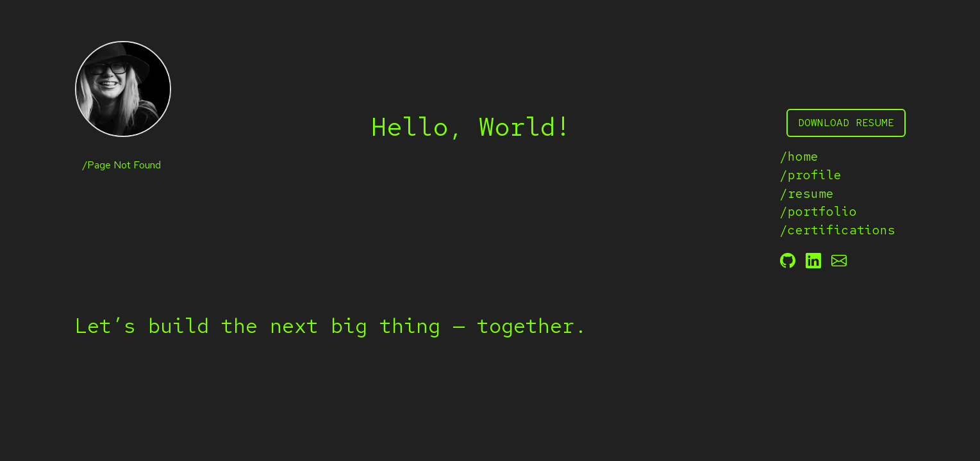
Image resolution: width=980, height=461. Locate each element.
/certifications (838, 230)
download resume (846, 123)
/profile (811, 175)
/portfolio (818, 211)
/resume (807, 193)
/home (799, 156)
